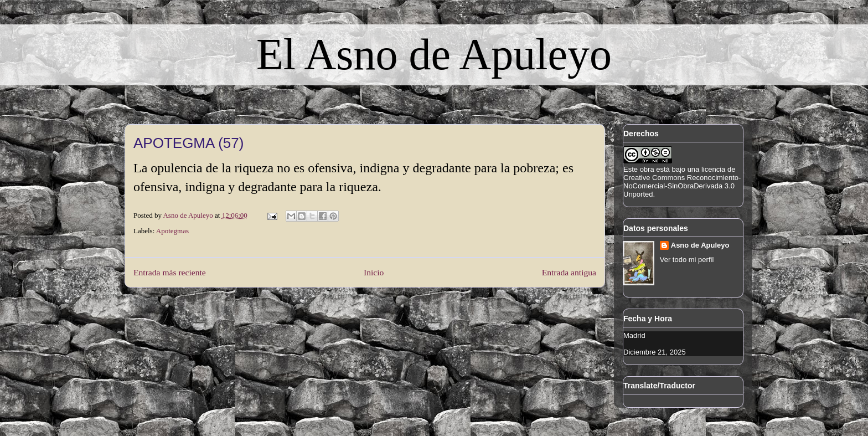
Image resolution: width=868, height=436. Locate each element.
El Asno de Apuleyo (434, 54)
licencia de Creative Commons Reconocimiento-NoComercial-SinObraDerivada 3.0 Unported (682, 182)
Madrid (634, 335)
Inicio (374, 272)
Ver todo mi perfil (687, 260)
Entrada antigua (569, 272)
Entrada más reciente (170, 272)
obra (647, 169)
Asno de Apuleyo (700, 245)
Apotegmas (172, 231)
